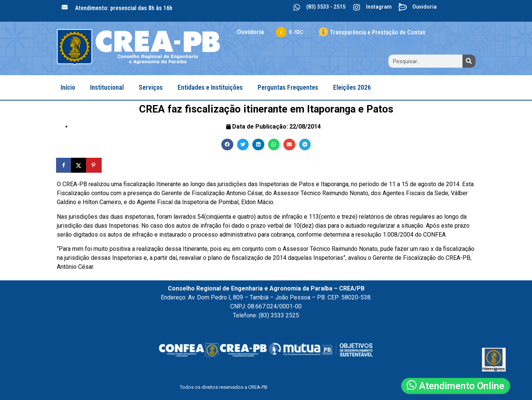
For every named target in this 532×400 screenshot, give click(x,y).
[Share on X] (79, 165)
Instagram (379, 7)
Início (68, 87)
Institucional (107, 87)
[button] (227, 145)
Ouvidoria (425, 7)
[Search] (469, 61)
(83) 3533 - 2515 (326, 7)
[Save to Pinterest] (94, 165)
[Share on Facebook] (64, 165)
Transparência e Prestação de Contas (378, 32)
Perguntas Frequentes (288, 87)
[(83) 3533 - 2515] (297, 7)
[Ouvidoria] (403, 7)
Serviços (151, 87)
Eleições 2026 (352, 87)
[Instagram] (357, 7)
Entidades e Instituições (210, 87)
